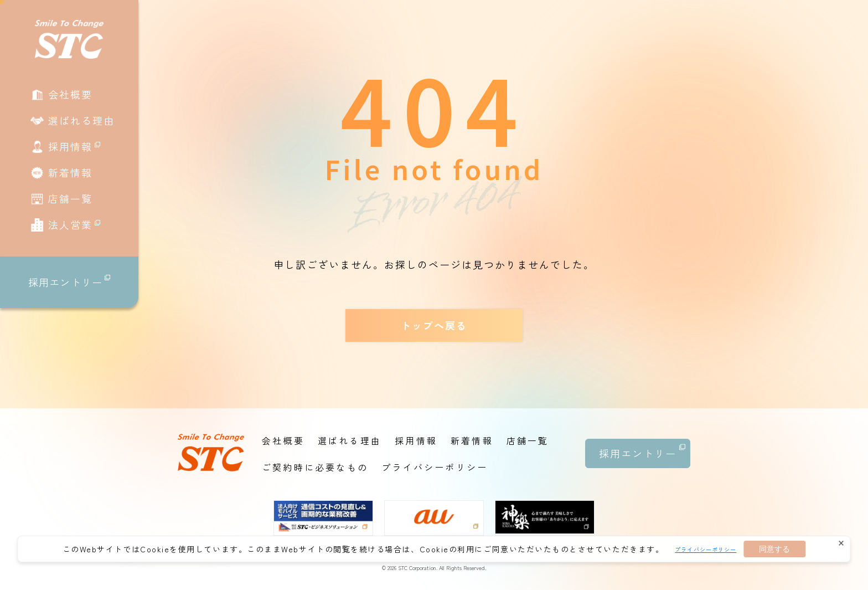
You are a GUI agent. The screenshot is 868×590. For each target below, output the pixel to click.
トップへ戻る (434, 325)
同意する (774, 549)
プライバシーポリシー (706, 549)
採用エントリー (69, 282)
